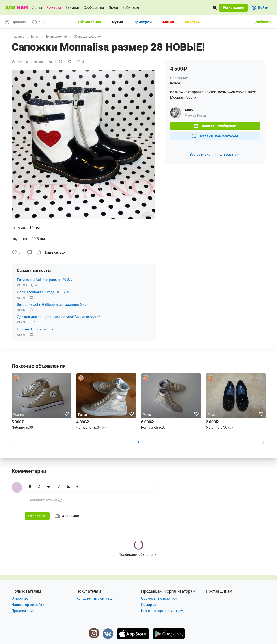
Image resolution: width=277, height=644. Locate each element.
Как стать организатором (162, 611)
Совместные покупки (159, 598)
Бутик (35, 37)
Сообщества (94, 8)
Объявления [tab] (90, 22)
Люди (113, 8)
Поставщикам (219, 591)
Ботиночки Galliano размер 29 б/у (45, 280)
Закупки (72, 8)
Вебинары (131, 8)
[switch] (68, 516)
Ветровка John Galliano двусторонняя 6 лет (53, 305)
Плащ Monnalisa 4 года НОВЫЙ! (43, 292)
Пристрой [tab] (143, 22)
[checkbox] (52, 252)
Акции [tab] (168, 22)
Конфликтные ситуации (96, 598)
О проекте (20, 598)
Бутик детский (57, 37)
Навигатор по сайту (28, 605)
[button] (233, 8)
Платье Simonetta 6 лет (36, 329)
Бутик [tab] (117, 22)
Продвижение (23, 611)
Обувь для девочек (88, 37)
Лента (37, 8)
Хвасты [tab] (192, 22)
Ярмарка (54, 8)
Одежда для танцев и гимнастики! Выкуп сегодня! (59, 317)
